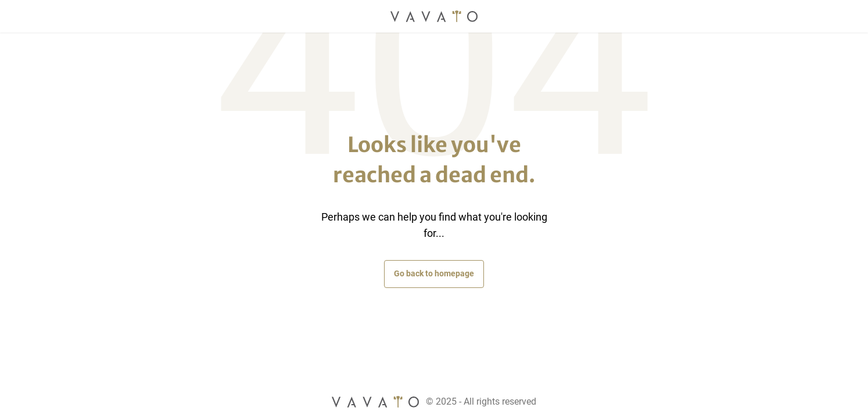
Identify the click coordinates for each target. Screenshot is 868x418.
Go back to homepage (434, 273)
